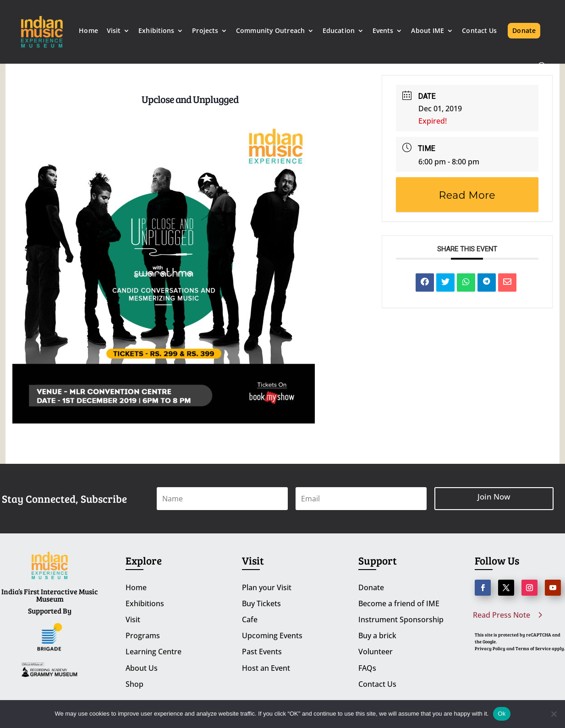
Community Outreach (270, 31)
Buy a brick (377, 636)
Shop (134, 684)
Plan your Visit (267, 587)
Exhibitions (156, 31)
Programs (143, 636)
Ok (502, 714)
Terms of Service (533, 648)
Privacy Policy (490, 648)
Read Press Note (502, 615)
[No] (554, 714)
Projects (205, 31)
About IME (428, 31)
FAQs (367, 668)
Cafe (250, 619)
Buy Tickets (261, 603)
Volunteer (376, 652)
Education (339, 31)
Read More (467, 195)
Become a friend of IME (399, 603)
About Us (142, 668)
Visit (114, 31)
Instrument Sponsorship (401, 619)
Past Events (262, 652)
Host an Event (266, 668)
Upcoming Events (272, 636)
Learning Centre (154, 652)
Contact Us (479, 31)
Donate (524, 30)
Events (383, 31)
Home (88, 31)
